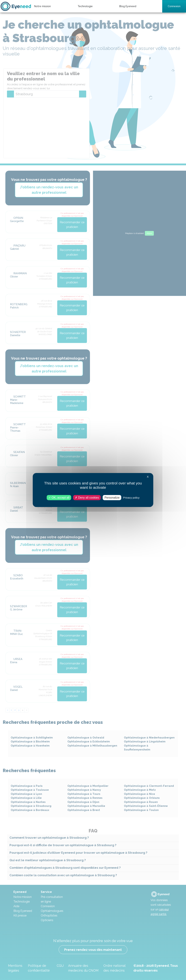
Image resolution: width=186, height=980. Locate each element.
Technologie (85, 6)
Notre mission (42, 6)
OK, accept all (59, 498)
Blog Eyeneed (128, 6)
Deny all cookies (87, 498)
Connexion (174, 6)
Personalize (112, 498)
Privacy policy (131, 498)
